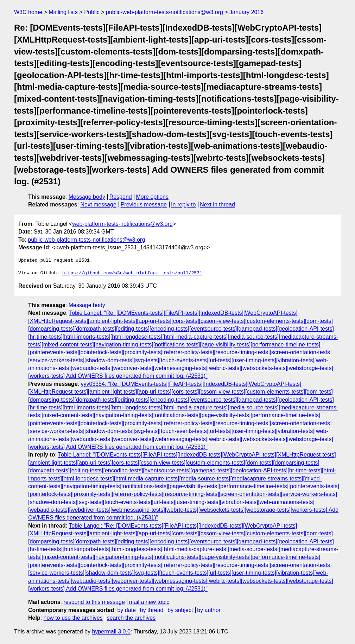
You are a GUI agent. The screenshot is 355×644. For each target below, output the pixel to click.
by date (126, 610)
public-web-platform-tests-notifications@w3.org (164, 12)
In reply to (183, 205)
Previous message (144, 205)
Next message (99, 205)
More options (153, 197)
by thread (152, 610)
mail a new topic (149, 602)
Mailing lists (63, 12)
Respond (121, 197)
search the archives (131, 618)
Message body (87, 197)
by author (209, 610)
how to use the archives (73, 618)
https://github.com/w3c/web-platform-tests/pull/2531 (132, 273)
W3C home (28, 12)
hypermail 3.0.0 (111, 632)
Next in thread (217, 205)
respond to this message (94, 602)
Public (92, 12)
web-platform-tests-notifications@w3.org (122, 224)
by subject (180, 610)
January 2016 (246, 12)
